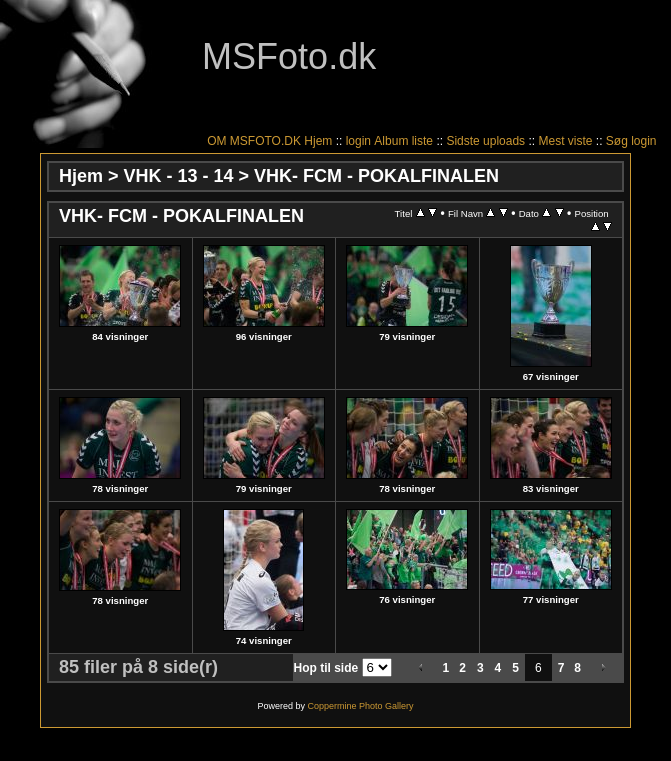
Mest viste (565, 141)
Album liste (403, 141)
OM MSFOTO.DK (254, 141)
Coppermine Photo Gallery (360, 706)
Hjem (318, 141)
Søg (617, 141)
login (358, 141)
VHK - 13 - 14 (179, 176)
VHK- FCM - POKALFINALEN (376, 176)
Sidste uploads (485, 141)
